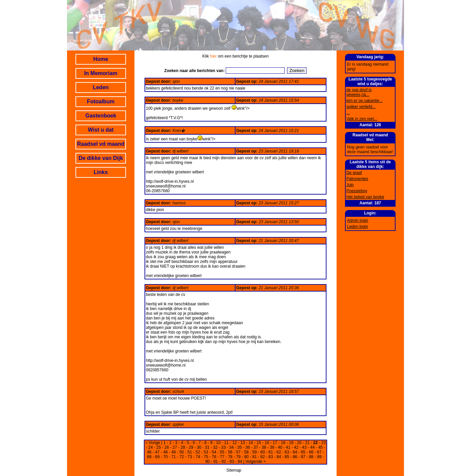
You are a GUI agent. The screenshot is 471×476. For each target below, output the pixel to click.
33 (223, 447)
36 (247, 447)
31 (207, 447)
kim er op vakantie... (364, 101)
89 (319, 457)
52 (198, 452)
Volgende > (255, 462)
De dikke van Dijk (101, 158)
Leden (101, 87)
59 (255, 452)
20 (299, 443)
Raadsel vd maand (101, 144)
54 (214, 452)
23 (324, 443)
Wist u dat (101, 130)
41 (288, 447)
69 (157, 457)
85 (287, 457)
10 (218, 443)
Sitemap (234, 470)
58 (246, 452)
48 (165, 452)
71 (173, 457)
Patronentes (357, 179)
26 (167, 447)
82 (263, 457)
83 (271, 457)
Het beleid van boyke (365, 197)
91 (215, 462)
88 (311, 457)
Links (101, 172)
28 (183, 447)
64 (295, 452)
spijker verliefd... (361, 107)
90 (207, 462)
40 (280, 447)
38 (264, 447)
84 (279, 457)
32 (215, 447)
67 (319, 452)
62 (279, 452)
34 (231, 447)
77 (222, 457)
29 (191, 447)
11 (226, 443)
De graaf (354, 173)
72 (181, 457)
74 (198, 457)
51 (190, 452)
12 (234, 443)
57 (238, 452)
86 (295, 457)
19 (291, 443)
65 (303, 452)
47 (157, 452)
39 (272, 447)
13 (242, 443)
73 (190, 457)
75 (206, 457)
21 (307, 443)
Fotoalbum (101, 101)
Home (101, 59)
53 (206, 452)
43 (304, 447)
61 (271, 452)
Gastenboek (101, 116)
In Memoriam (101, 73)
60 (263, 452)
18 (283, 443)
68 (149, 457)
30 (199, 447)
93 (232, 462)
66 (311, 452)
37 (256, 447)
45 (321, 447)
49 (173, 452)
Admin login (358, 220)
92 (224, 462)
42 (296, 447)
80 (246, 457)
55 (222, 452)
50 (181, 452)
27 (175, 447)
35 (239, 447)
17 (275, 443)
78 (230, 457)
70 (165, 457)
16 (267, 443)
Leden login (357, 227)
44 (312, 447)
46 (149, 452)
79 (238, 457)
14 (250, 443)
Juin (350, 185)
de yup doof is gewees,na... (359, 92)
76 (214, 457)
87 (303, 457)
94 (240, 462)
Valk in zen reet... (362, 119)
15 (259, 443)
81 (255, 457)
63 (287, 452)
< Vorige (153, 443)
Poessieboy (357, 191)
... (348, 113)
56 (230, 452)
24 (150, 447)
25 (159, 447)
